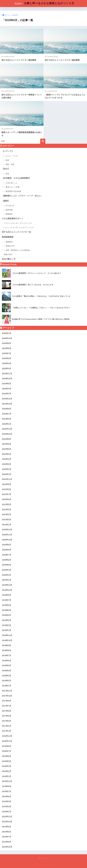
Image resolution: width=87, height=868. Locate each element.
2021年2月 (7, 520)
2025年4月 (7, 369)
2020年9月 (7, 545)
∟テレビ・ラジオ (11, 156)
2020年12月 (7, 530)
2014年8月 (7, 832)
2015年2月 (7, 807)
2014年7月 (7, 837)
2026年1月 (7, 333)
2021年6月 (7, 499)
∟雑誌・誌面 (9, 164)
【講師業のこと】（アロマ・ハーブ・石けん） (22, 196)
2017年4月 (7, 721)
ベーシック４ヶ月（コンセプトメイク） (19, 227)
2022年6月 (7, 449)
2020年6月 (7, 560)
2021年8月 (7, 489)
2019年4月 (7, 615)
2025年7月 (7, 353)
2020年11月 (7, 535)
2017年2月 (7, 726)
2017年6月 (7, 711)
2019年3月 (7, 620)
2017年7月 (7, 706)
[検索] (43, 141)
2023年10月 (7, 404)
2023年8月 (7, 409)
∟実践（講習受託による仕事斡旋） (18, 250)
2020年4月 (7, 570)
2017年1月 (7, 731)
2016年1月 (7, 776)
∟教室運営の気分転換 (13, 191)
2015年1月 (7, 812)
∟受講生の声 (9, 246)
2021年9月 (7, 484)
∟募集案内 (8, 242)
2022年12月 (7, 429)
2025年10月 (7, 338)
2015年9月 (7, 786)
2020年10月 (7, 540)
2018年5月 (7, 666)
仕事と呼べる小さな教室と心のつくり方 (44, 3)
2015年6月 (7, 797)
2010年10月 (7, 847)
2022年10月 (7, 434)
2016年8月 (7, 746)
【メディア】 (8, 151)
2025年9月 (7, 343)
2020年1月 (7, 580)
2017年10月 (7, 696)
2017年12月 (7, 691)
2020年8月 (7, 550)
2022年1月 (7, 474)
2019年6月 (7, 605)
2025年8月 (7, 348)
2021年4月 (7, 510)
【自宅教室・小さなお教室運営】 (16, 178)
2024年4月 (7, 389)
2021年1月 (7, 525)
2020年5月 (7, 565)
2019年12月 (7, 585)
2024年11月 (7, 374)
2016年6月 (7, 756)
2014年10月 (7, 822)
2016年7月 (7, 751)
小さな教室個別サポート (13, 219)
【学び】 (6, 169)
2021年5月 (7, 505)
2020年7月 (7, 555)
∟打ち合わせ (9, 205)
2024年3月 (7, 394)
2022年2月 (7, 469)
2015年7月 (7, 791)
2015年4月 (7, 801)
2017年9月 (7, 701)
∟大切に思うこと (11, 183)
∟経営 (7, 174)
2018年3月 (7, 676)
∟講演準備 (8, 210)
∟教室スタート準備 (12, 187)
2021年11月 (7, 479)
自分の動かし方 (9, 259)
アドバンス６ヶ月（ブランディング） (19, 223)
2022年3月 (7, 464)
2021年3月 (7, 515)
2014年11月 (7, 817)
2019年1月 (7, 630)
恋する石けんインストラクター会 (16, 232)
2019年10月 (7, 590)
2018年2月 (7, 681)
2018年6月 (7, 661)
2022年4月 (7, 459)
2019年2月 (7, 625)
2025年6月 (7, 358)
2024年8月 (7, 384)
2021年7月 (7, 494)
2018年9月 (7, 646)
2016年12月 (7, 736)
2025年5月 (7, 363)
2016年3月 (7, 766)
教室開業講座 (8, 237)
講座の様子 (8, 254)
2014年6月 (7, 842)
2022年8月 (7, 444)
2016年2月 (7, 771)
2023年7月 (7, 414)
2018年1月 (7, 686)
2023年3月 (7, 424)
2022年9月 (7, 439)
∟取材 (7, 160)
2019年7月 (7, 600)
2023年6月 (7, 419)
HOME (44, 859)
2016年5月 (7, 761)
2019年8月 (7, 595)
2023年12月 (7, 399)
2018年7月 (7, 656)
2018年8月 (7, 650)
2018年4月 (7, 671)
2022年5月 (7, 454)
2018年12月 (7, 635)
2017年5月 (7, 716)
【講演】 (6, 201)
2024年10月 (7, 379)
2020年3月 (7, 575)
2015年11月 (7, 781)
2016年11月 (7, 741)
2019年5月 (7, 610)
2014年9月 (7, 827)
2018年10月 (7, 640)
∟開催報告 (8, 214)
